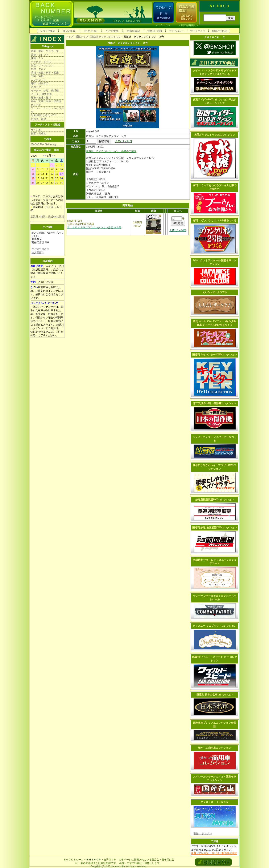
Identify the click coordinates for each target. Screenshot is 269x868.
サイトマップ (198, 31)
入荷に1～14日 (124, 141)
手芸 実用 (37, 76)
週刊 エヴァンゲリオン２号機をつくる (214, 221)
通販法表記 (133, 31)
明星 (196, 833)
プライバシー (176, 31)
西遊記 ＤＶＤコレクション (106, 37)
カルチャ (36, 105)
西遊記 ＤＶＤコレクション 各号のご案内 (111, 151)
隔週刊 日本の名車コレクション (214, 695)
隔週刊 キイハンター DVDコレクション (215, 355)
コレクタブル (38, 80)
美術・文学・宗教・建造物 (46, 101)
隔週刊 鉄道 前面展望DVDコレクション (215, 528)
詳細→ (58, 150)
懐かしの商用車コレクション (215, 748)
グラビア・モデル (41, 62)
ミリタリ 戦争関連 (41, 94)
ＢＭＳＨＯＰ (94, 860)
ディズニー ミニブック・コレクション (214, 626)
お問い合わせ (219, 31)
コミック (163, 25)
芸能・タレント (40, 55)
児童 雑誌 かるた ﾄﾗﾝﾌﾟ (44, 115)
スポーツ (36, 87)
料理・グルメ (38, 69)
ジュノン (206, 833)
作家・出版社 (38, 133)
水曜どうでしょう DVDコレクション (215, 135)
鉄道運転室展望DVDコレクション (214, 500)
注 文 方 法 (91, 31)
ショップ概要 (48, 31)
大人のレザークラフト (215, 292)
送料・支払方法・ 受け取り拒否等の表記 (214, 853)
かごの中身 (112, 31)
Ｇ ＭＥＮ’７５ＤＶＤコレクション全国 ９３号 (94, 227)
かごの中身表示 (40, 249)
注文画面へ (38, 253)
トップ (70, 37)
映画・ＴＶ (37, 58)
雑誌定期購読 (188, 25)
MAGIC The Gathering (43, 144)
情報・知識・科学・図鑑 (45, 73)
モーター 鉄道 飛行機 (45, 90)
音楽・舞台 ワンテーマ (45, 51)
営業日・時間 (155, 31)
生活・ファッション (42, 65)
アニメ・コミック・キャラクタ (47, 110)
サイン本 (36, 130)
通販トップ (82, 37)
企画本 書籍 (38, 119)
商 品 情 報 (69, 31)
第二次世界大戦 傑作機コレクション (215, 403)
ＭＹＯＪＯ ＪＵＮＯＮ (215, 802)
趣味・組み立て (40, 83)
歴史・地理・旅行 (41, 98)
